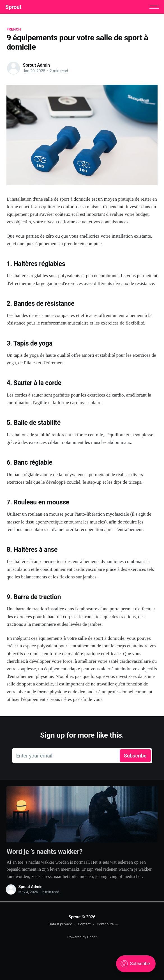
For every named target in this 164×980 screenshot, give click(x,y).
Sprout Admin (36, 66)
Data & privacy (60, 924)
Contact (84, 924)
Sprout (14, 7)
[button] (153, 7)
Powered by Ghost (82, 937)
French (14, 30)
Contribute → (108, 924)
